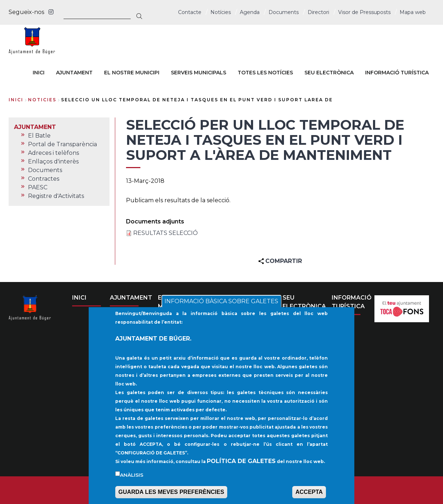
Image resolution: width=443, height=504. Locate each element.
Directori (318, 12)
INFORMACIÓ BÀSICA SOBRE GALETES (221, 306)
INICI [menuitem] (39, 73)
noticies (42, 100)
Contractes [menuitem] (44, 179)
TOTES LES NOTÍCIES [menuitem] (265, 73)
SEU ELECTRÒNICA (304, 302)
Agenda (250, 12)
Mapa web (413, 12)
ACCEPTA (309, 497)
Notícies (221, 12)
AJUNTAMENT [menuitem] (74, 73)
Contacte (190, 12)
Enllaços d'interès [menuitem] (53, 161)
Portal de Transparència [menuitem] (62, 144)
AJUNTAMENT (131, 298)
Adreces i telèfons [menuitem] (53, 153)
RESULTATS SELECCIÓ (165, 233)
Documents (284, 12)
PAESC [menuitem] (38, 187)
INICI (79, 298)
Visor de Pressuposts (364, 12)
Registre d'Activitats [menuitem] (56, 196)
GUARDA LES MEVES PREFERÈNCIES (171, 497)
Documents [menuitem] (45, 170)
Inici (16, 100)
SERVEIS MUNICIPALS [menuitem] (199, 73)
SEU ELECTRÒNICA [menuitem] (329, 73)
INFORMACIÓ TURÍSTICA (352, 302)
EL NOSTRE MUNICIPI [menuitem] (132, 73)
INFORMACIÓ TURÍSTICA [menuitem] (397, 73)
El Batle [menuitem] (39, 136)
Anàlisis (132, 479)
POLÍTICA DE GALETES (241, 465)
